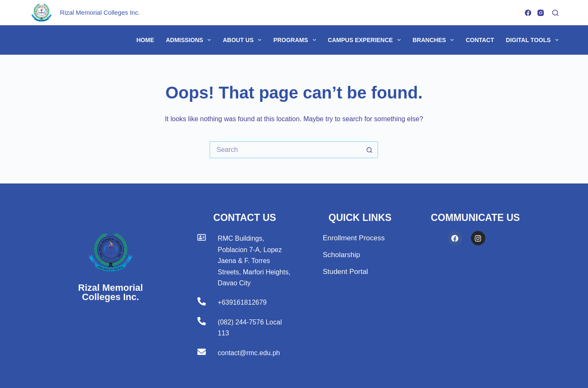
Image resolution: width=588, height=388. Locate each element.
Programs (296, 40)
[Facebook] (528, 13)
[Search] (555, 13)
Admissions (190, 40)
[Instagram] (541, 13)
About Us (244, 40)
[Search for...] (285, 150)
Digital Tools (532, 40)
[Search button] (370, 150)
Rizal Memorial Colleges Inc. (100, 12)
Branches (435, 40)
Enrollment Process (354, 238)
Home (145, 40)
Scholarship (342, 255)
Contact (480, 40)
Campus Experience (366, 40)
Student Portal (346, 272)
